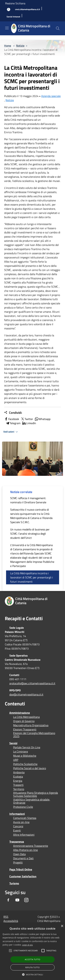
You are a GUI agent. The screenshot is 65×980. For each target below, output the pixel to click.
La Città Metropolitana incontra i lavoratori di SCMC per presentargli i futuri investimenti (32, 577)
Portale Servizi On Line (27, 747)
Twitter (27, 419)
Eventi (17, 830)
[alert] (32, 952)
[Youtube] (17, 900)
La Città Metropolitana (26, 717)
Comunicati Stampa (25, 818)
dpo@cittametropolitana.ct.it (26, 694)
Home (8, 46)
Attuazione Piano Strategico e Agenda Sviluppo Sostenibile (36, 794)
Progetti (18, 862)
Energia (18, 781)
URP (16, 760)
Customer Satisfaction (23, 876)
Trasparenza (17, 842)
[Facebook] (8, 900)
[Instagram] (26, 900)
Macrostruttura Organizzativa (31, 725)
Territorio (19, 789)
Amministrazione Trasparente (31, 846)
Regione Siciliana (15, 3)
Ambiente (19, 772)
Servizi (13, 743)
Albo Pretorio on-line (25, 850)
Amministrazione (20, 713)
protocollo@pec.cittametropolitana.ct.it (32, 683)
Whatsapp (42, 419)
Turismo (14, 883)
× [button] (62, 926)
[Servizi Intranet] (13, 17)
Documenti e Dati (23, 858)
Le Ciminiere (21, 751)
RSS (6, 917)
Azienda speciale (51, 96)
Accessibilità (11, 921)
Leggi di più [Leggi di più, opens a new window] (28, 945)
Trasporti (18, 785)
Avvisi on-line (21, 822)
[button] (26, 951)
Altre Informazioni (24, 835)
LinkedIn (29, 423)
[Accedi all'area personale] (9, 9)
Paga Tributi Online (21, 869)
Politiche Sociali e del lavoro (30, 768)
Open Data (19, 854)
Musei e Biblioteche (25, 756)
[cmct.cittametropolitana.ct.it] (27, 9)
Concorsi (18, 826)
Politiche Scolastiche (25, 764)
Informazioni (17, 814)
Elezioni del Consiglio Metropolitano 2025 (34, 735)
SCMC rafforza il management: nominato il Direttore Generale (28, 500)
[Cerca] (58, 28)
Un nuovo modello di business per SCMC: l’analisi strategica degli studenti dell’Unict (30, 534)
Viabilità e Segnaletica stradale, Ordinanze (32, 801)
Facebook (12, 419)
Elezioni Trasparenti (25, 729)
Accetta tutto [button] (32, 959)
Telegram (13, 423)
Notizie (20, 46)
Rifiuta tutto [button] (32, 967)
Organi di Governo (24, 721)
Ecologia (18, 777)
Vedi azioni (11, 432)
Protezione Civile (23, 807)
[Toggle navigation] (7, 28)
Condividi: (13, 413)
